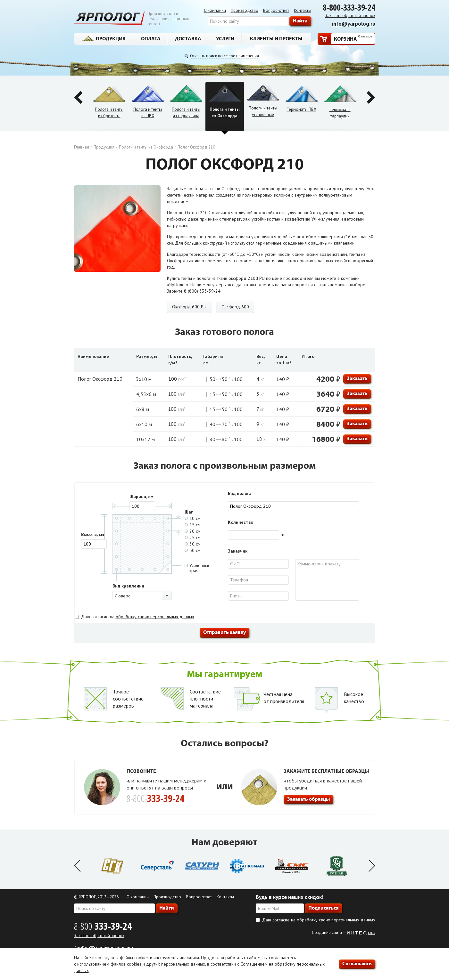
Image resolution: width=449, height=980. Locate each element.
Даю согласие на (138, 617)
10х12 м (146, 439)
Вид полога (240, 493)
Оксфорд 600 (235, 307)
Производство (245, 10)
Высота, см (93, 534)
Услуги (225, 38)
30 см (193, 544)
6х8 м (143, 409)
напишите (146, 781)
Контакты (303, 10)
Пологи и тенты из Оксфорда (146, 147)
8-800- (103, 926)
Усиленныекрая (198, 568)
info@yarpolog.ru (354, 24)
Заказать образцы (308, 799)
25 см (193, 538)
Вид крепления (128, 586)
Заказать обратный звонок (350, 16)
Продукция (104, 38)
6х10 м (144, 424)
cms (372, 932)
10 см (193, 518)
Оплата (151, 38)
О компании (215, 10)
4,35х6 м (146, 394)
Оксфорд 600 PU (189, 307)
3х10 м (144, 379)
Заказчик (238, 551)
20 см (193, 531)
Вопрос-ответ (276, 10)
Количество (241, 522)
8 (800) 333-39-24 (202, 291)
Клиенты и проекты (276, 38)
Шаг (189, 512)
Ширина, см (141, 497)
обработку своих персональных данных (155, 617)
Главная (82, 147)
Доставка (188, 38)
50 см (193, 550)
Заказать (357, 378)
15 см (193, 525)
